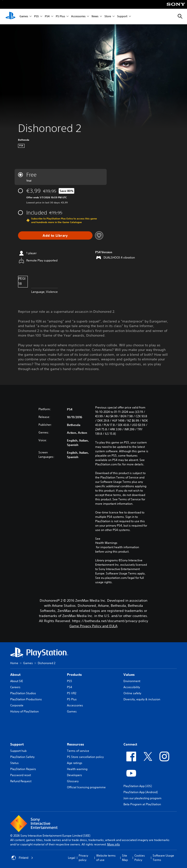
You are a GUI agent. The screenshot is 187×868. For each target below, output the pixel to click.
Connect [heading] (130, 744)
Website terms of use (106, 858)
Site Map (125, 858)
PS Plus (60, 17)
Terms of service (78, 751)
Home (14, 663)
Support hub (18, 751)
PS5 (36, 17)
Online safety (132, 693)
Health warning (77, 769)
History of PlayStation (24, 711)
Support (122, 17)
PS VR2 (72, 693)
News (95, 17)
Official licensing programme (86, 787)
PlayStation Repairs (23, 769)
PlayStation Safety (22, 757)
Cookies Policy (140, 858)
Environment (132, 681)
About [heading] (15, 675)
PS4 (47, 17)
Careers (15, 687)
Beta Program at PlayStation (142, 804)
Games (24, 17)
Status (14, 763)
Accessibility (132, 687)
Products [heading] (74, 675)
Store (108, 17)
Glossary (73, 781)
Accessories (78, 17)
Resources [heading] (75, 744)
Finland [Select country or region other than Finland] (22, 858)
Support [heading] (17, 744)
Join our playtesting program (142, 798)
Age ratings (75, 763)
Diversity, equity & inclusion (142, 699)
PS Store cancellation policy (85, 757)
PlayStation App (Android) (141, 792)
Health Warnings (106, 543)
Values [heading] (129, 675)
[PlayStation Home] (10, 17)
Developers (75, 775)
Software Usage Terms (163, 858)
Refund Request (21, 781)
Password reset (21, 775)
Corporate (17, 705)
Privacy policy (83, 858)
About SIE (17, 681)
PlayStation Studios (23, 693)
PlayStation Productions (26, 699)
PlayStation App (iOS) (138, 786)
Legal (72, 858)
